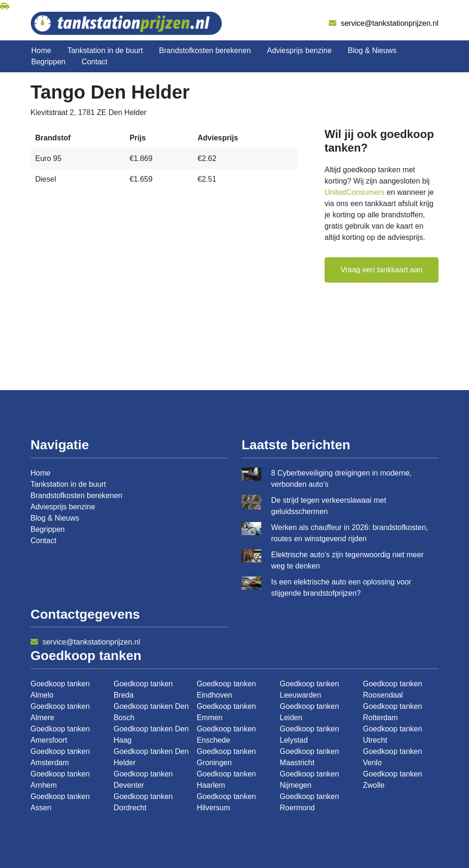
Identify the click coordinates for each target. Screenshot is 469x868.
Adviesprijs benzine (299, 50)
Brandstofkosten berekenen (205, 50)
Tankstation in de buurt (105, 50)
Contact (95, 62)
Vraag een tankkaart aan (382, 270)
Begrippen (49, 62)
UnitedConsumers (355, 192)
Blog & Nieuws (372, 50)
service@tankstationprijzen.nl (384, 23)
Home (42, 50)
